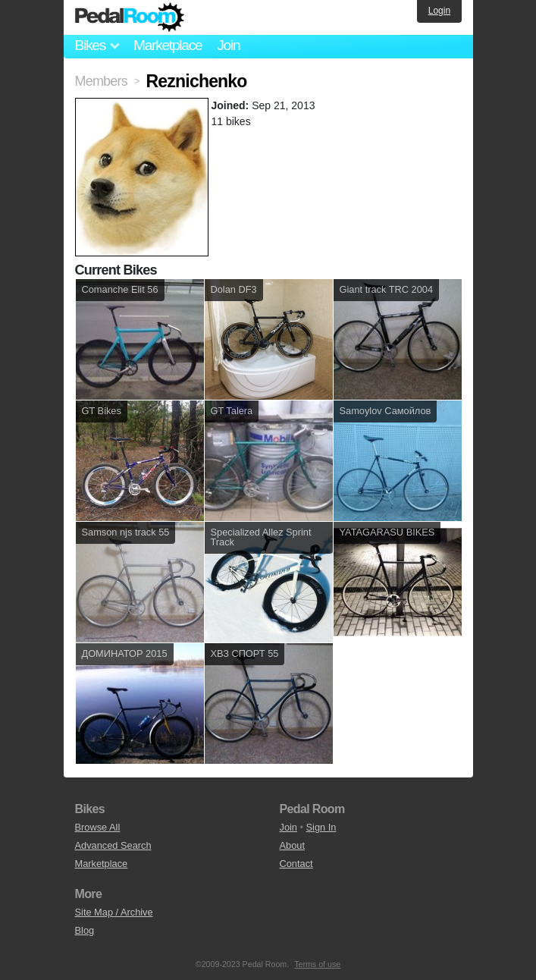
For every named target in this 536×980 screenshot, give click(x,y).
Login (439, 11)
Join (228, 45)
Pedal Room (130, 17)
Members (101, 81)
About (292, 845)
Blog (85, 930)
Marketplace (168, 45)
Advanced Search (113, 845)
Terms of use (317, 964)
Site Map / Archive (114, 912)
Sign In (321, 827)
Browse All (98, 827)
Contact (296, 864)
